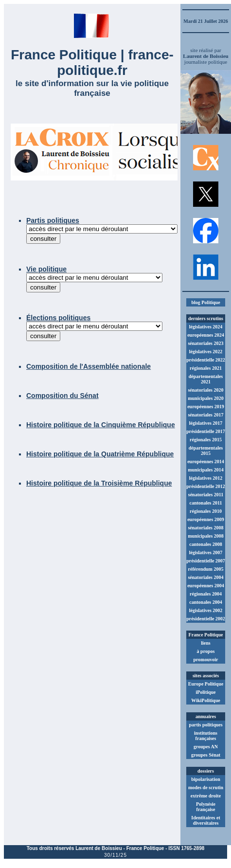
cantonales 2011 (206, 503)
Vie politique (46, 269)
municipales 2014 (206, 470)
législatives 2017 (206, 423)
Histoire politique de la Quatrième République (100, 454)
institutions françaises (206, 736)
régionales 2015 (206, 440)
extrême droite (206, 796)
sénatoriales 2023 (205, 343)
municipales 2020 (206, 398)
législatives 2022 (206, 352)
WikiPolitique (205, 700)
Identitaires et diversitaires (206, 820)
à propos (206, 651)
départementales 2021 (206, 379)
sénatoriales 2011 (206, 495)
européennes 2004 (206, 586)
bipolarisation (205, 779)
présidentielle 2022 (206, 360)
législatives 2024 (206, 327)
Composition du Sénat (62, 396)
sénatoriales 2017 (205, 415)
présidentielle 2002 (206, 619)
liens (205, 643)
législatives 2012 (206, 478)
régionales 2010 (206, 511)
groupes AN (206, 747)
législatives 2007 (206, 552)
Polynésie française (206, 807)
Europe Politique (206, 684)
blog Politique (205, 302)
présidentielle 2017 (206, 431)
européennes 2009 (206, 519)
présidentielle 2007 (206, 561)
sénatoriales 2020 (205, 390)
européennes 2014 (206, 461)
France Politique (145, 848)
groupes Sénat (206, 755)
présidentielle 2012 (206, 486)
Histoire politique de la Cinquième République (101, 425)
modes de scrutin (206, 787)
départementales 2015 (206, 451)
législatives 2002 (206, 610)
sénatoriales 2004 (205, 577)
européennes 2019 (206, 407)
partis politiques (205, 725)
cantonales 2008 (206, 544)
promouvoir (206, 660)
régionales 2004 (206, 594)
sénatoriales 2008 (205, 528)
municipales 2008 (206, 536)
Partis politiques (53, 220)
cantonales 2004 (206, 602)
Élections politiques (58, 318)
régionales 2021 (206, 368)
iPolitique (205, 692)
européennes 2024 (206, 335)
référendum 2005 (206, 569)
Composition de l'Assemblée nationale (89, 366)
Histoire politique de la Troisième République (99, 483)
